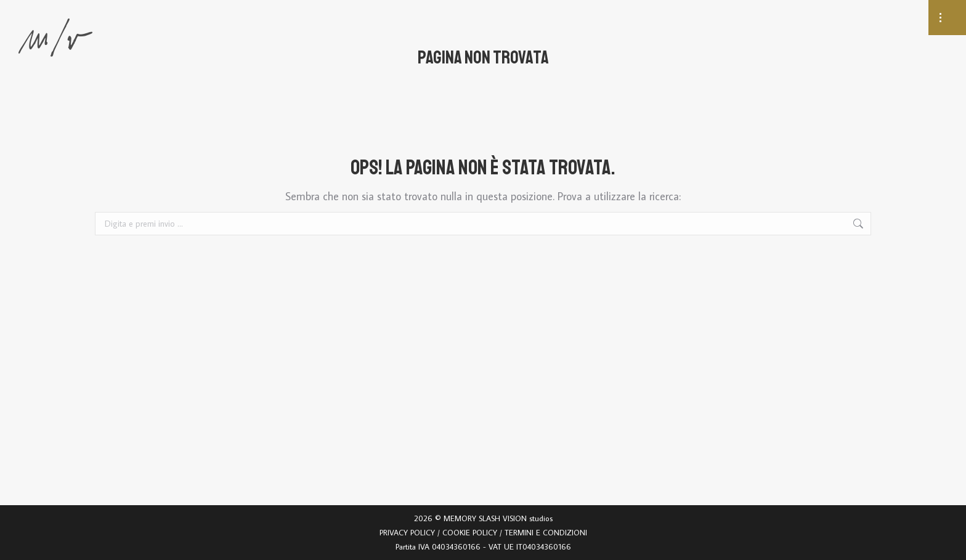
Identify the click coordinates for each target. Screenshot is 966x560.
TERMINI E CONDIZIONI (546, 532)
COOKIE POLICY (470, 532)
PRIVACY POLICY (407, 532)
